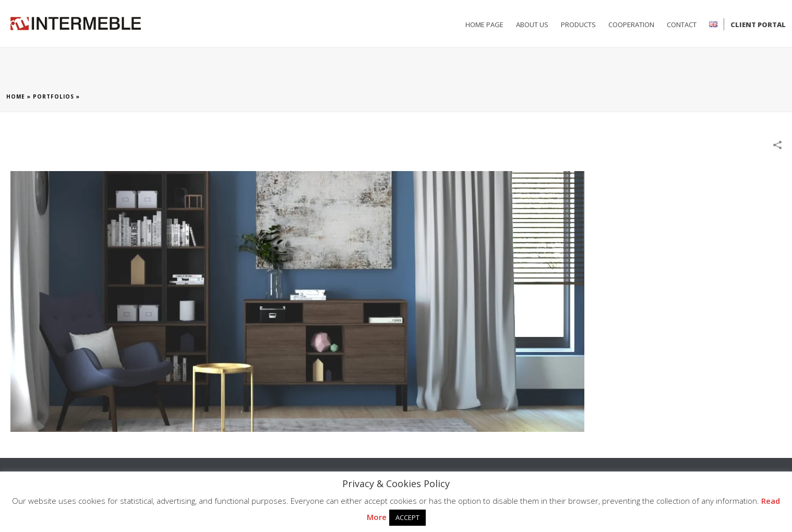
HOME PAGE (484, 25)
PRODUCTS (578, 25)
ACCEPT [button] (407, 517)
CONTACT (682, 25)
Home (16, 96)
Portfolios (53, 96)
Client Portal (758, 25)
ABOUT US (532, 25)
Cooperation (631, 25)
